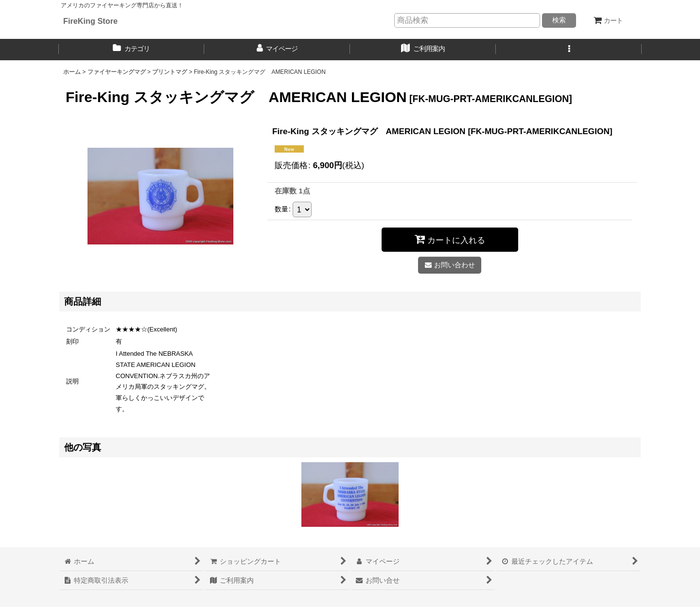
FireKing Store (90, 21)
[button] (569, 50)
